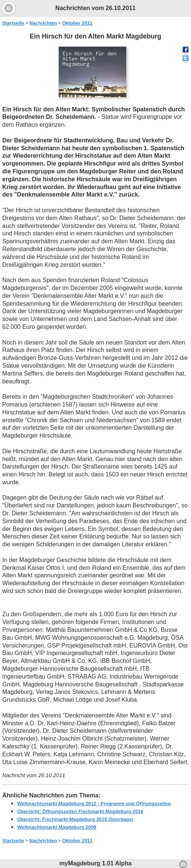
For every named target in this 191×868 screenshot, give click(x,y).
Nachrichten (43, 23)
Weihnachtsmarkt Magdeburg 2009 (57, 827)
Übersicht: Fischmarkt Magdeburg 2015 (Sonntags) (75, 819)
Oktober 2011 (77, 23)
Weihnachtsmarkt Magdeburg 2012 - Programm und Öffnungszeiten (94, 804)
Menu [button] (9, 8)
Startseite (13, 23)
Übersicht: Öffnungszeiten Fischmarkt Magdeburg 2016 (80, 811)
